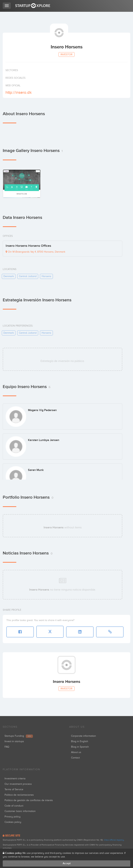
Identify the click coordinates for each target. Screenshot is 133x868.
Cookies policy (13, 822)
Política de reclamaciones (19, 795)
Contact (75, 758)
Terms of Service (14, 789)
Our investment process (18, 784)
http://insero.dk (19, 92)
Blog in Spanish (80, 747)
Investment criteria (15, 779)
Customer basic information (20, 811)
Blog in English (80, 741)
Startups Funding (19, 736)
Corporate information (83, 736)
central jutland (28, 276)
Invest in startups (14, 741)
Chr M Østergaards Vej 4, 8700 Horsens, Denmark (35, 252)
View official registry (114, 840)
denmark (9, 276)
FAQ (7, 747)
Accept (67, 863)
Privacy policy (13, 817)
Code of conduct (14, 806)
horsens (46, 276)
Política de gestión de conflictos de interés (29, 800)
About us (76, 752)
